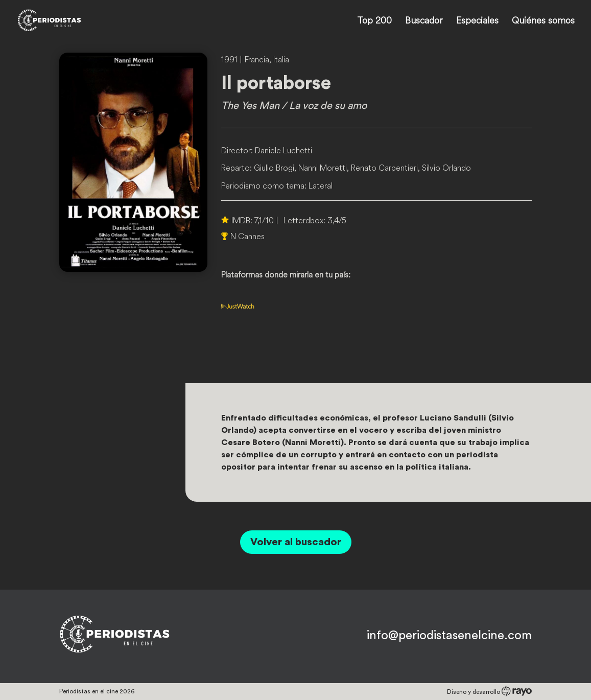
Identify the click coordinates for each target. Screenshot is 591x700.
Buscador (424, 21)
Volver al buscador (296, 542)
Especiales (477, 21)
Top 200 (374, 21)
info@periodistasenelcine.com (449, 636)
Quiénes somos (543, 21)
